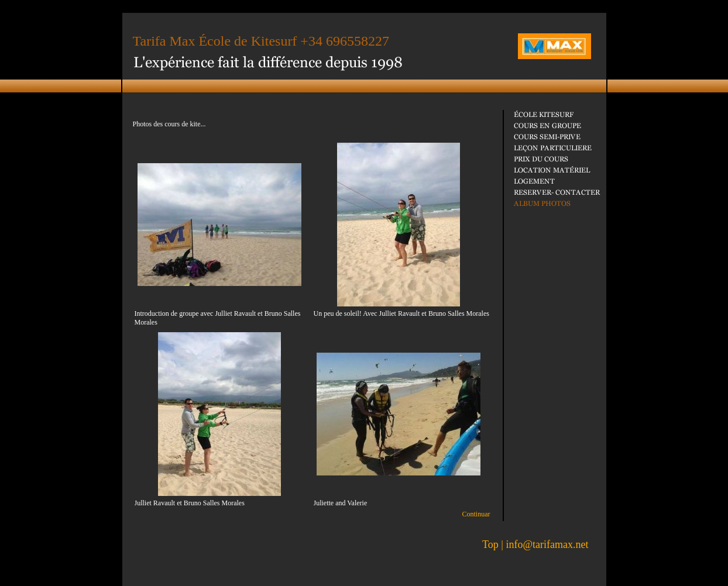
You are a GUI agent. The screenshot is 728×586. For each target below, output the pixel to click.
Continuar (476, 514)
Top (490, 544)
